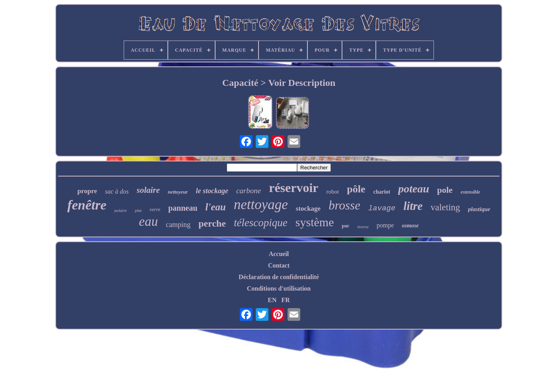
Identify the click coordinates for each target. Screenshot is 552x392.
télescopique (261, 223)
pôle (356, 189)
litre (413, 206)
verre (155, 209)
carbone (249, 191)
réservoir (293, 188)
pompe (385, 225)
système (315, 222)
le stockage (212, 191)
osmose (410, 226)
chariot (382, 192)
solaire (148, 190)
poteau (414, 189)
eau (148, 221)
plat (138, 210)
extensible (470, 192)
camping (178, 225)
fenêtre (87, 205)
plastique (479, 209)
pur (345, 226)
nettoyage (261, 205)
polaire (121, 210)
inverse (363, 227)
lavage (382, 208)
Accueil (279, 254)
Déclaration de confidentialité (279, 277)
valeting (445, 207)
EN (272, 300)
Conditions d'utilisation (279, 288)
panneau (183, 208)
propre (87, 191)
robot (333, 192)
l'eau (215, 207)
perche (212, 223)
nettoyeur (178, 192)
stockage (308, 209)
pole (445, 190)
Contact (279, 265)
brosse (344, 205)
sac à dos (117, 191)
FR (285, 300)
